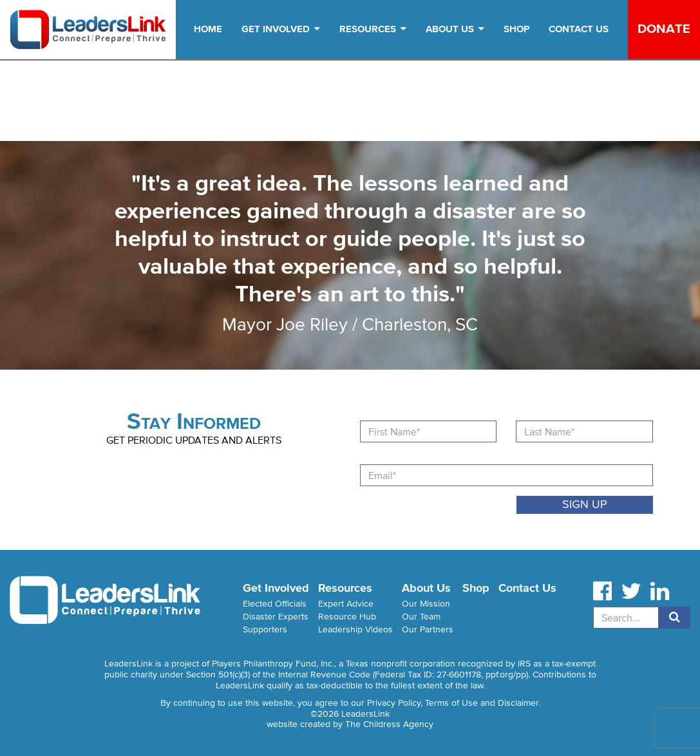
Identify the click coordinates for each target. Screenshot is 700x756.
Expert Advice (346, 604)
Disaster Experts (276, 617)
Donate (664, 28)
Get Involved (281, 29)
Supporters (265, 629)
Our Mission (426, 604)
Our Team (421, 617)
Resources (373, 29)
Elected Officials (275, 604)
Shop (516, 29)
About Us (455, 29)
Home (208, 29)
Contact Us (579, 29)
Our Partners (428, 629)
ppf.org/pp (506, 675)
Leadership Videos (355, 629)
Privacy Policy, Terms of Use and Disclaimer (453, 703)
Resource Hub (347, 617)
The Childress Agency (389, 724)
